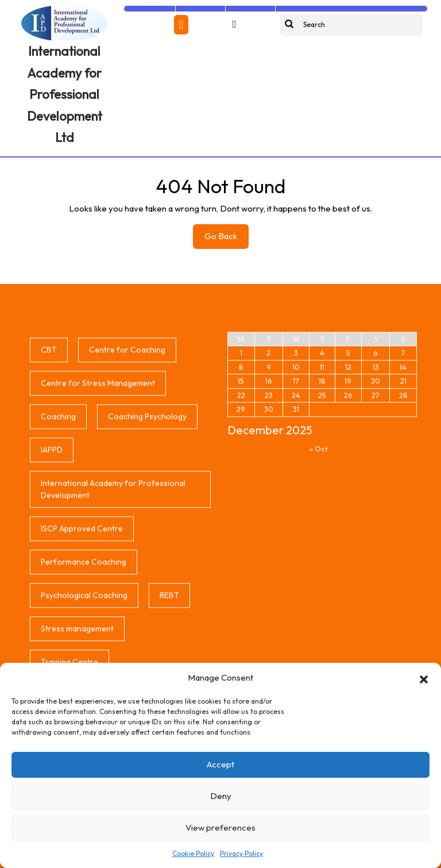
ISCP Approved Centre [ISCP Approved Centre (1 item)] (82, 632)
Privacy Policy (241, 853)
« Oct (319, 552)
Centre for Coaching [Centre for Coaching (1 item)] (127, 453)
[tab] (181, 25)
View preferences (220, 827)
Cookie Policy (193, 853)
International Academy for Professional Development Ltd (65, 94)
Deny (221, 796)
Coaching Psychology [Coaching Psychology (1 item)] (147, 520)
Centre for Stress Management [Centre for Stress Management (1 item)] (98, 486)
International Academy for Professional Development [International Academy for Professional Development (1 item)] (113, 592)
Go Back (227, 239)
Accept (220, 764)
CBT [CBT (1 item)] (49, 453)
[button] (424, 678)
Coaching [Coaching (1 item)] (58, 520)
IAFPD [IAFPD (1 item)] (52, 553)
